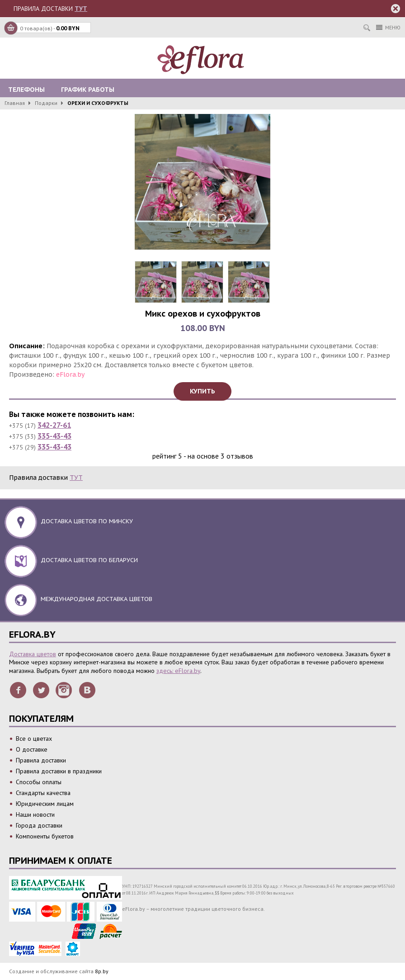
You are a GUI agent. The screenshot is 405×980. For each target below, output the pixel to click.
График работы (88, 90)
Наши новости (35, 814)
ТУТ (81, 9)
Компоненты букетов (45, 836)
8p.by (102, 971)
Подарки (46, 103)
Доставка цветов (33, 654)
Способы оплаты (39, 782)
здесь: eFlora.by (178, 671)
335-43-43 (54, 436)
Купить (202, 391)
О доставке (32, 749)
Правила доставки (41, 760)
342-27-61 (54, 425)
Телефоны (26, 90)
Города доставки (39, 825)
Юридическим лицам (45, 804)
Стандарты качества (43, 793)
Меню (388, 27)
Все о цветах (34, 739)
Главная (15, 103)
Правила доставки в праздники (59, 771)
